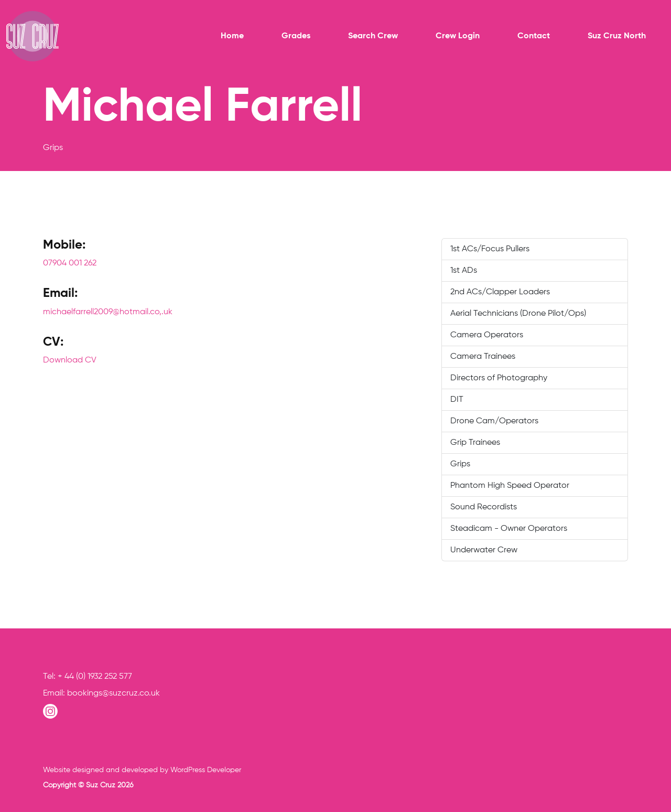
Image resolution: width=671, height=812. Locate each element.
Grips (460, 464)
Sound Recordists (484, 507)
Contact (534, 36)
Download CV (70, 360)
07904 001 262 (70, 263)
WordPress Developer (206, 770)
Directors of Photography (499, 378)
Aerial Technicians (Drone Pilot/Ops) (518, 314)
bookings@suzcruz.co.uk (113, 693)
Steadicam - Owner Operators (509, 529)
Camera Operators (487, 335)
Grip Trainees (475, 443)
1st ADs (464, 271)
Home (232, 36)
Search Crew (373, 36)
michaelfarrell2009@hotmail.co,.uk (108, 312)
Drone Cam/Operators (494, 421)
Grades (296, 36)
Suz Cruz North (617, 36)
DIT (457, 400)
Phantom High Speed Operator (510, 486)
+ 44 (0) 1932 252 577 (95, 677)
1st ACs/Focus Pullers (490, 249)
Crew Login (458, 36)
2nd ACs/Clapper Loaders (500, 292)
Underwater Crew (484, 550)
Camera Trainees (483, 357)
